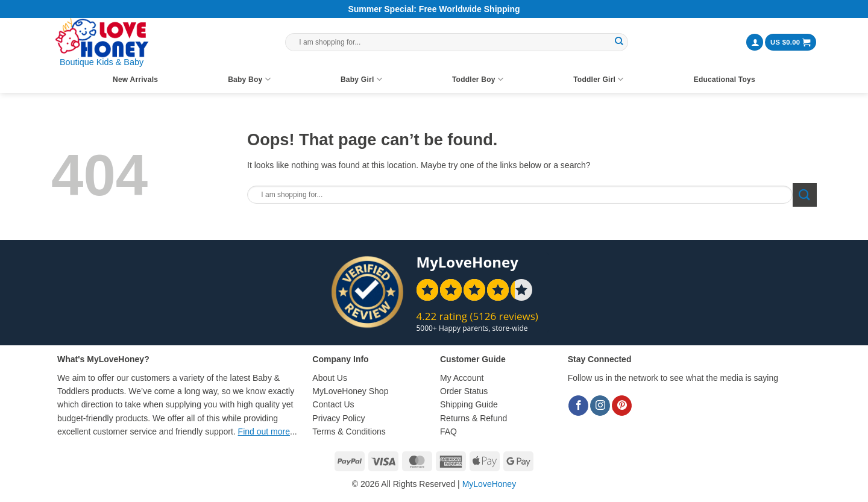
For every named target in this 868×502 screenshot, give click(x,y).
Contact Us (333, 404)
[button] (755, 42)
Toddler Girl (598, 79)
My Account (462, 378)
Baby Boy (249, 79)
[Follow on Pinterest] (622, 406)
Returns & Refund (473, 418)
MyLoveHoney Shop (350, 391)
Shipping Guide (469, 404)
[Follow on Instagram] (600, 406)
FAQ (448, 431)
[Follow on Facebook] (578, 406)
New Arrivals (135, 80)
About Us (330, 378)
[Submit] (619, 42)
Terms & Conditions (349, 431)
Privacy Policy (338, 418)
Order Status (464, 391)
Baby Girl (361, 79)
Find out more (264, 431)
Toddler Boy (478, 79)
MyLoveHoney (489, 484)
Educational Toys (725, 80)
